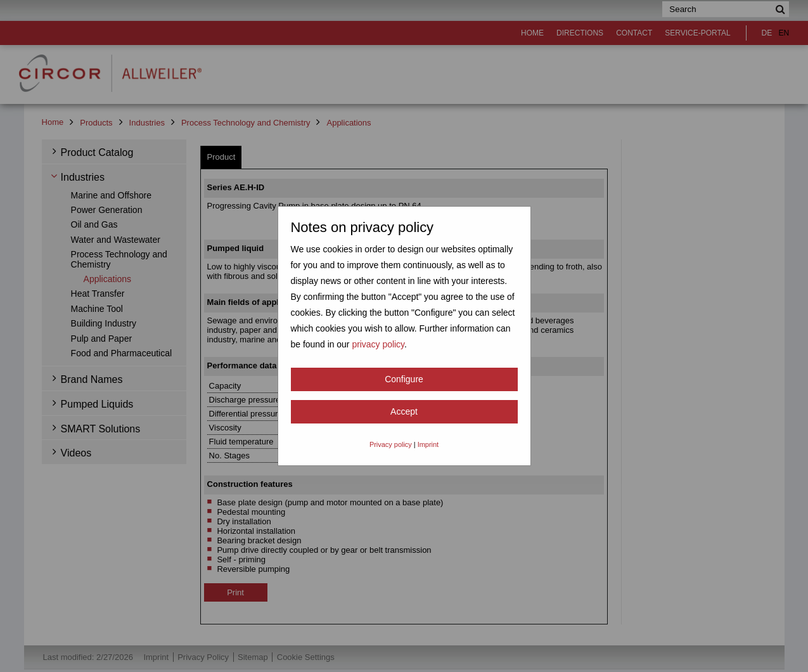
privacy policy (378, 344)
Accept (404, 411)
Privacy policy (391, 444)
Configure (404, 379)
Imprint (428, 444)
